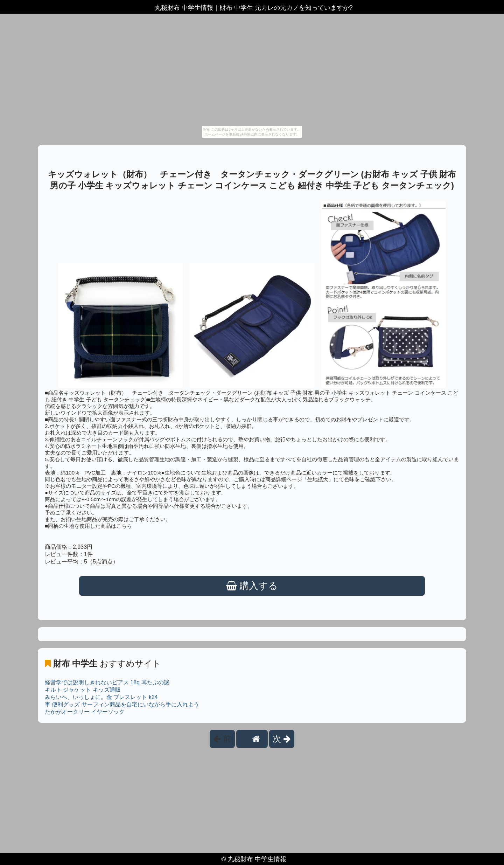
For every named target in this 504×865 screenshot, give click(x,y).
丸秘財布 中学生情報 (257, 859)
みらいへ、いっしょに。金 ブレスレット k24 (101, 697)
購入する (252, 586)
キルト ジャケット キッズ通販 (83, 690)
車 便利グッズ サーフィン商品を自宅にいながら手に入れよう (122, 704)
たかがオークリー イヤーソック (85, 712)
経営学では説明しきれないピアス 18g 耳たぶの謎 (107, 682)
